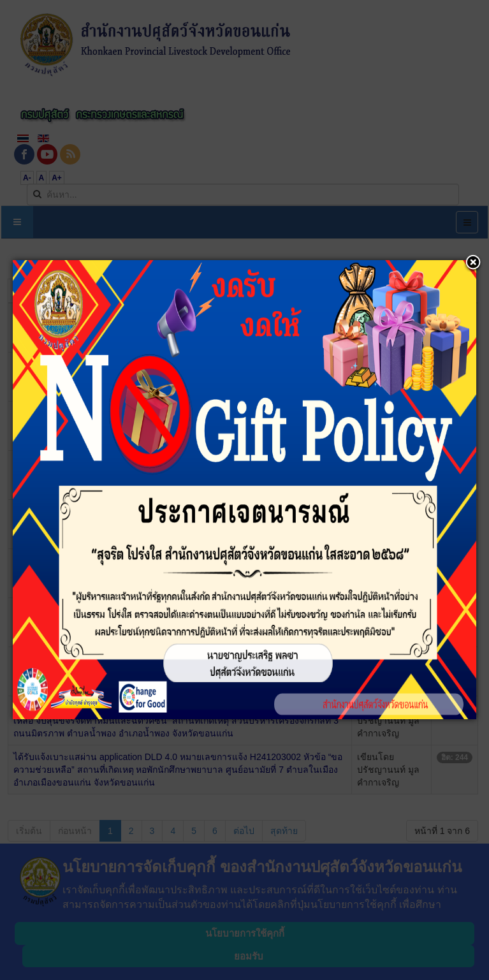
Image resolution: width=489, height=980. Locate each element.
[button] (473, 263)
